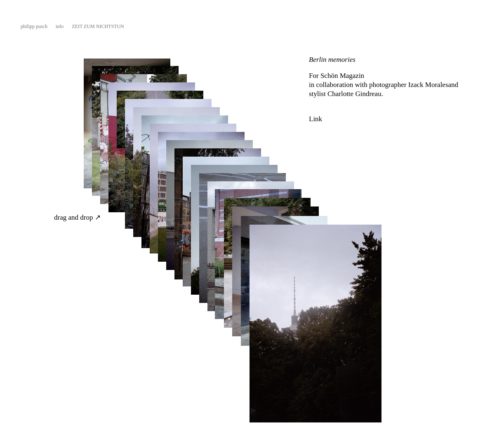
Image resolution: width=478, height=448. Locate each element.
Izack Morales (428, 85)
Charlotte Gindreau (354, 94)
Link (316, 119)
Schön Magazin (343, 76)
